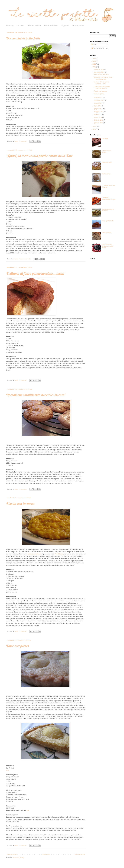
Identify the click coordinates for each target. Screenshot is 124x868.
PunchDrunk (59, 554)
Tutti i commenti (98, 49)
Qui (8, 770)
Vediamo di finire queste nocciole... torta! (35, 273)
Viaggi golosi (65, 26)
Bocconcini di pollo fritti (23, 38)
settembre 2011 (100, 100)
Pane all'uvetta (107, 233)
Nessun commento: (25, 259)
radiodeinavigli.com (34, 554)
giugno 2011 (98, 109)
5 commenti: (23, 489)
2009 (94, 129)
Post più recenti (12, 854)
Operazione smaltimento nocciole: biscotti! (36, 395)
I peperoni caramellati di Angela (109, 198)
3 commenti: (23, 380)
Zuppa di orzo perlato (106, 151)
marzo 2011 (98, 117)
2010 (94, 126)
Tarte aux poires (18, 646)
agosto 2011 (98, 103)
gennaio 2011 (99, 123)
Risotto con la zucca (20, 504)
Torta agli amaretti (108, 221)
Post (94, 45)
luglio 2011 (98, 106)
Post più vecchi (80, 854)
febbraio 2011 (99, 120)
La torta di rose (107, 162)
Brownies (105, 139)
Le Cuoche (20, 26)
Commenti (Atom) (18, 858)
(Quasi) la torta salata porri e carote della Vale (39, 156)
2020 (94, 58)
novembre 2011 (100, 72)
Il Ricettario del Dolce (51, 26)
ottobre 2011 (99, 98)
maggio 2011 (99, 112)
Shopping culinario (78, 26)
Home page (10, 26)
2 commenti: (23, 141)
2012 (94, 64)
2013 (94, 61)
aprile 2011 (98, 114)
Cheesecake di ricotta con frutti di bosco (108, 246)
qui (28, 810)
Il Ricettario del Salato (34, 26)
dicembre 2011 (99, 69)
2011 (94, 67)
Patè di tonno (106, 174)
